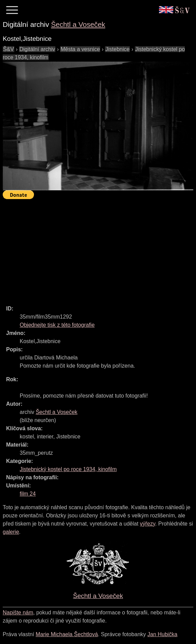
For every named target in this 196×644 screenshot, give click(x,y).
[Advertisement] (99, 249)
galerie (11, 532)
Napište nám (18, 613)
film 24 (28, 494)
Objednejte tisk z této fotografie (57, 325)
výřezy (148, 524)
